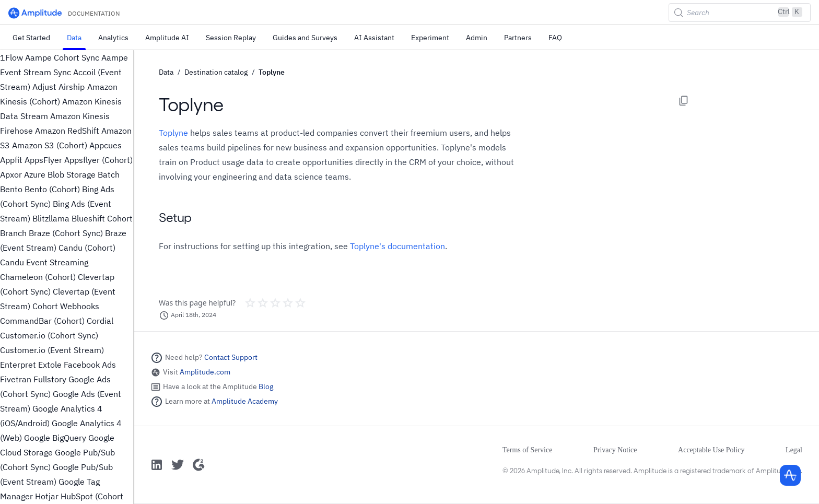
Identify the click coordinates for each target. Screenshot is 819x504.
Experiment (430, 38)
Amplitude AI (167, 38)
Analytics (113, 38)
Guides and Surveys (305, 38)
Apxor (11, 174)
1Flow (11, 57)
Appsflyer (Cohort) (98, 160)
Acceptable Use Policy (711, 450)
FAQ (555, 38)
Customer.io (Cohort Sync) (49, 335)
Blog (266, 386)
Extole (50, 365)
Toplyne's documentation (397, 246)
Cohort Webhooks (66, 306)
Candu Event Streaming (44, 262)
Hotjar (47, 496)
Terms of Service (527, 450)
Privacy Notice (615, 450)
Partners (518, 38)
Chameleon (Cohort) (38, 277)
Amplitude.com (205, 372)
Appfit (11, 160)
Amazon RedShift (67, 131)
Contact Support (231, 357)
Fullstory (50, 379)
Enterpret (18, 365)
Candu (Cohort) (87, 248)
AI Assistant (374, 38)
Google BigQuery (55, 438)
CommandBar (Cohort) (42, 321)
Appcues (106, 145)
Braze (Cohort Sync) (66, 233)
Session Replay (231, 38)
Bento (11, 189)
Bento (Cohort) (52, 189)
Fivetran (16, 379)
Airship (72, 87)
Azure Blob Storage (60, 174)
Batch (109, 174)
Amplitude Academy (245, 401)
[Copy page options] (684, 101)
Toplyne (272, 72)
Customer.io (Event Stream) (52, 350)
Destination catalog (216, 72)
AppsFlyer (43, 160)
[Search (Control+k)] (740, 13)
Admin (477, 38)
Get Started (31, 38)
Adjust (44, 87)
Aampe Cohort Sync (62, 57)
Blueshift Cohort (102, 218)
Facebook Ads (90, 365)
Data (74, 38)
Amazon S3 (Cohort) (50, 145)
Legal (794, 450)
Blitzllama (51, 218)
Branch (13, 233)
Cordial (100, 321)
